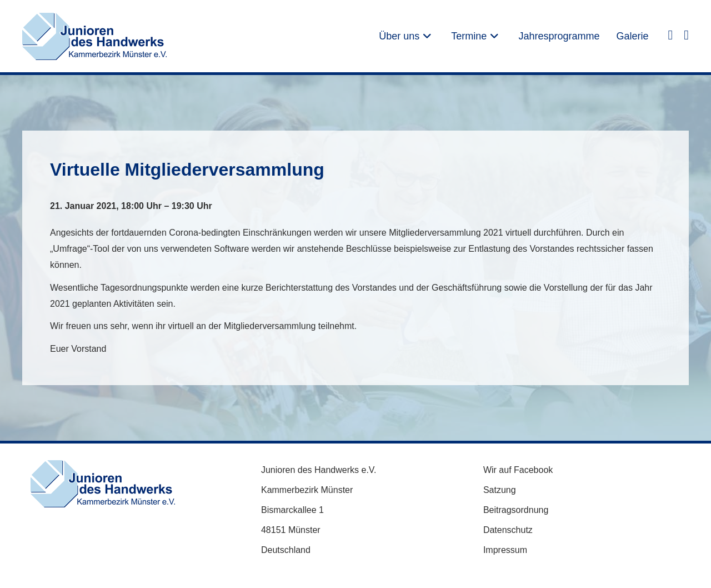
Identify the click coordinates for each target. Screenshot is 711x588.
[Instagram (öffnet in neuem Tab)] (686, 34)
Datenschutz (508, 530)
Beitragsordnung (516, 510)
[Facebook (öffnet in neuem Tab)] (670, 34)
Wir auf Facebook (518, 470)
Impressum (505, 550)
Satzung (500, 490)
